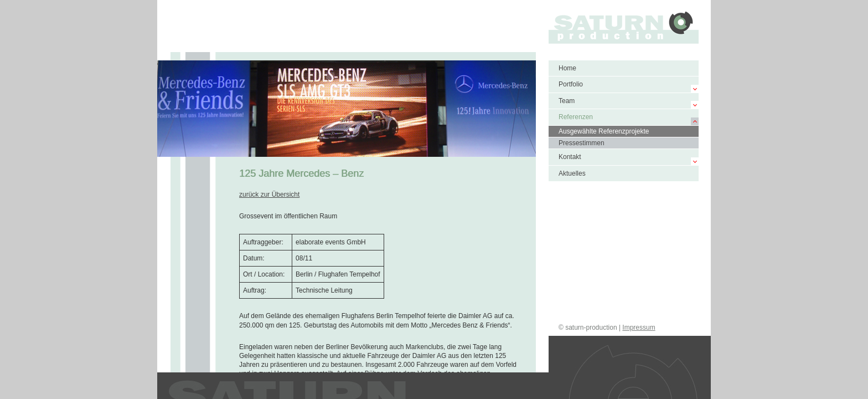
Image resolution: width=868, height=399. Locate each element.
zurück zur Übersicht (269, 195)
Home (567, 68)
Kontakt (570, 157)
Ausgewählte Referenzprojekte (604, 131)
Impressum (639, 328)
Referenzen (576, 117)
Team (567, 101)
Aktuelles (572, 173)
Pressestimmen (582, 143)
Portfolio (571, 84)
